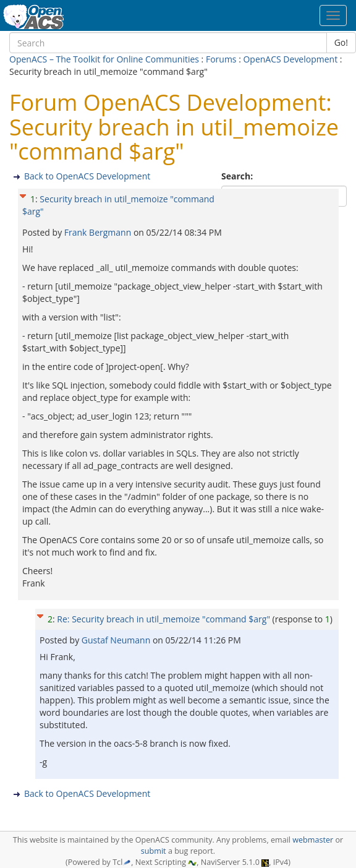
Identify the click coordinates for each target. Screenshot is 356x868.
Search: (238, 176)
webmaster (313, 840)
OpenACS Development (290, 59)
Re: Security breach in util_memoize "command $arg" (163, 619)
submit (154, 851)
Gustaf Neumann (117, 640)
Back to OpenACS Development (87, 176)
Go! (341, 42)
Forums (221, 59)
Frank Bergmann (99, 232)
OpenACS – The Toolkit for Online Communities (104, 59)
